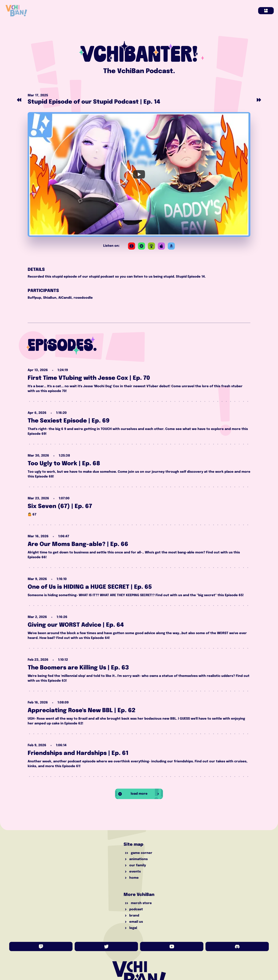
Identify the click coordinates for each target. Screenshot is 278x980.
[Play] (139, 175)
